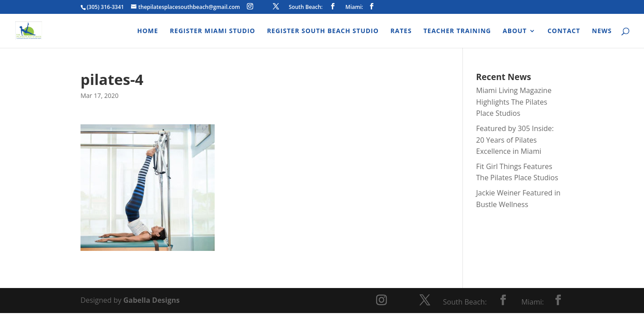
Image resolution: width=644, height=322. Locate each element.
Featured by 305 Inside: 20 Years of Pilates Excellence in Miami (515, 140)
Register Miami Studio (213, 31)
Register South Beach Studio (323, 31)
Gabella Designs (152, 300)
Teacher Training (457, 31)
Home (148, 31)
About (515, 31)
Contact (564, 31)
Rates (401, 31)
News (602, 31)
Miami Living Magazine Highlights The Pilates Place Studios (514, 102)
